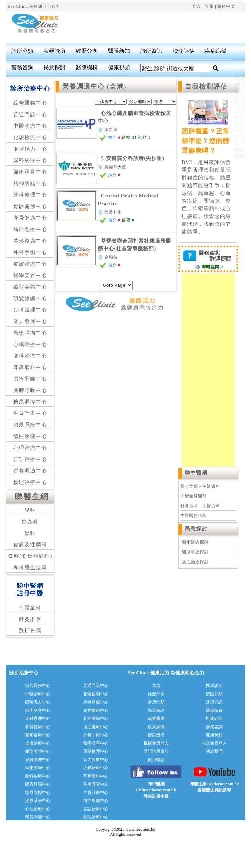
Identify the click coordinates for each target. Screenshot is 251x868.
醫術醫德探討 (195, 542)
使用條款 (156, 760)
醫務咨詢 (22, 67)
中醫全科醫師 (194, 496)
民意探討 (55, 67)
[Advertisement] (146, 27)
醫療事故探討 (195, 552)
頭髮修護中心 (30, 298)
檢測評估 (184, 51)
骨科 (30, 533)
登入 (196, 6)
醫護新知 (119, 51)
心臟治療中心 (30, 344)
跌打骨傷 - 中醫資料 (200, 486)
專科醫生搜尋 (30, 568)
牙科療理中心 (30, 195)
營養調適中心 (30, 471)
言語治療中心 (30, 459)
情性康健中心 (30, 436)
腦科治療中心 (30, 356)
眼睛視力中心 (30, 149)
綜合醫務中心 (30, 103)
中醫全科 (30, 608)
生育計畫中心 (30, 413)
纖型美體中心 (30, 287)
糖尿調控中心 (30, 402)
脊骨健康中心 (30, 218)
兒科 (30, 510)
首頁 (156, 686)
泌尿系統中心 (30, 425)
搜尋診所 (55, 51)
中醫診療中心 (30, 126)
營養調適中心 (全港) (94, 86)
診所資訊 (151, 51)
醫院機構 (87, 67)
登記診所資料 (156, 751)
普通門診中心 (30, 114)
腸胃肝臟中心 (30, 379)
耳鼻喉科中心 (30, 367)
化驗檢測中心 (30, 137)
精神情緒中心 (30, 183)
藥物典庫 (156, 718)
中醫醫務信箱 (194, 515)
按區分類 (214, 694)
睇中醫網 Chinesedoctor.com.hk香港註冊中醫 (156, 790)
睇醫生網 (32, 497)
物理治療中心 (30, 482)
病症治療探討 (195, 562)
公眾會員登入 (214, 743)
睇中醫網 (196, 473)
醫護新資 (214, 710)
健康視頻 (119, 67)
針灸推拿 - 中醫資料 (200, 506)
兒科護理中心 (30, 310)
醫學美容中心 (30, 275)
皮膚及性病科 (30, 544)
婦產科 (30, 522)
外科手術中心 (30, 252)
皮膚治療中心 (30, 264)
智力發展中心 (30, 321)
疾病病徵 (216, 51)
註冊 (209, 6)
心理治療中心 (30, 448)
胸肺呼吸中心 (30, 390)
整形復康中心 (30, 241)
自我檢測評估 (206, 86)
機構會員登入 (156, 743)
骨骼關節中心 (30, 206)
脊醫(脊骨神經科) (30, 556)
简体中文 (226, 6)
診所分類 (22, 51)
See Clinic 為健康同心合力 (34, 6)
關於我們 (214, 751)
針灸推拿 (30, 619)
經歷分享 (87, 51)
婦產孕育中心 (30, 172)
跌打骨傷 (30, 630)
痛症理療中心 (30, 229)
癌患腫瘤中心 (30, 333)
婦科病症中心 (30, 160)
